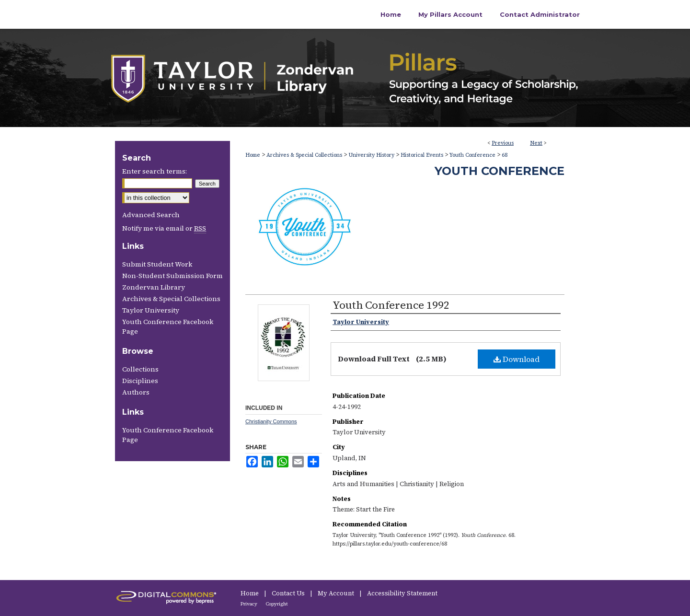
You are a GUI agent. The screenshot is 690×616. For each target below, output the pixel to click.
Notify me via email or (164, 228)
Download (517, 359)
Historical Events (422, 155)
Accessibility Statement (402, 593)
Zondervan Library (154, 287)
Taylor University (151, 310)
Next (536, 143)
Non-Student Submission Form (172, 276)
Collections (140, 369)
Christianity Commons (271, 421)
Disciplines (140, 381)
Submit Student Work (157, 264)
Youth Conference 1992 (391, 305)
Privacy (249, 604)
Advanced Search (151, 215)
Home (253, 155)
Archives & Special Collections (304, 155)
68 (505, 155)
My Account (337, 593)
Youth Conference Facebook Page (168, 326)
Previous (503, 143)
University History (371, 155)
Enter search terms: (155, 171)
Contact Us (289, 593)
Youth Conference (472, 155)
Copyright (277, 604)
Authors (136, 392)
